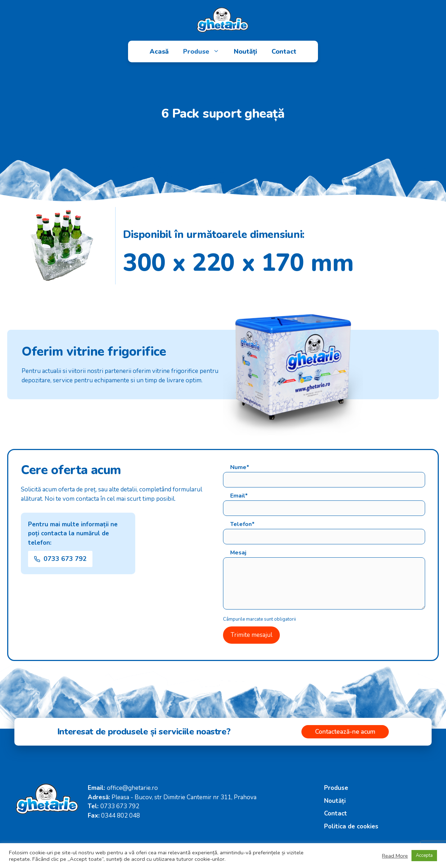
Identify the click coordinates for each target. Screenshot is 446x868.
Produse (205, 51)
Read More (395, 856)
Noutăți (245, 51)
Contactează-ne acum (345, 732)
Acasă (159, 51)
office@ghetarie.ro (132, 788)
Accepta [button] (424, 855)
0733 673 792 (120, 806)
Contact (284, 51)
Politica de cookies (351, 826)
